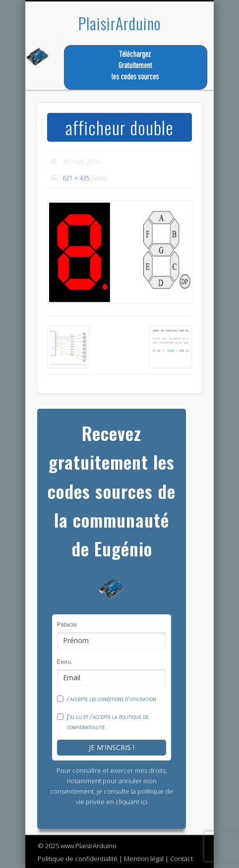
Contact (181, 859)
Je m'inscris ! (112, 747)
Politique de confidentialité (78, 859)
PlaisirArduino (119, 23)
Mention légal (144, 859)
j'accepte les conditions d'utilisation (112, 699)
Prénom (67, 624)
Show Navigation (178, 89)
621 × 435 (76, 178)
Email (64, 661)
